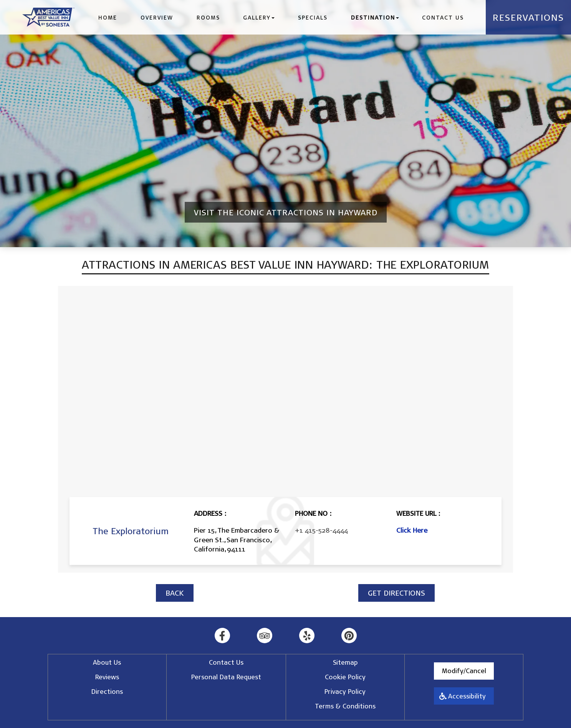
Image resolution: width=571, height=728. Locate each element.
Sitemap (345, 662)
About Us (107, 662)
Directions (107, 691)
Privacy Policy (345, 691)
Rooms (208, 17)
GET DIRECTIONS (396, 593)
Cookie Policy (345, 677)
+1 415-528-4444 (321, 530)
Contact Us (443, 17)
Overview (157, 17)
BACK (175, 593)
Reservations (528, 17)
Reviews (107, 677)
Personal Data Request (226, 677)
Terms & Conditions (345, 706)
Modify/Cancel (464, 671)
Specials (313, 17)
